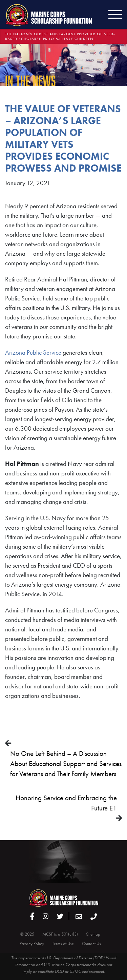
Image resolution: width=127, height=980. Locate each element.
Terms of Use (63, 944)
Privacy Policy (32, 944)
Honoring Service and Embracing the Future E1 (66, 803)
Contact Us (91, 944)
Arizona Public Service (33, 352)
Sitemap (93, 934)
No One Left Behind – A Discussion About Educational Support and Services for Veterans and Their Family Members (66, 763)
